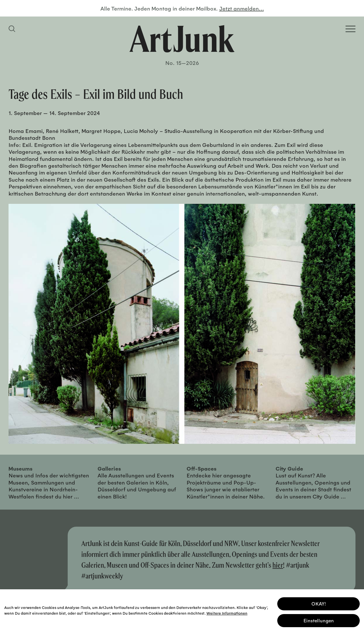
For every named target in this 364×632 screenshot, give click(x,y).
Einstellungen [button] (319, 620)
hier (278, 565)
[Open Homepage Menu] (350, 29)
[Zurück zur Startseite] (182, 39)
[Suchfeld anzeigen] (13, 29)
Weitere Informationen (227, 612)
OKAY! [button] (319, 603)
